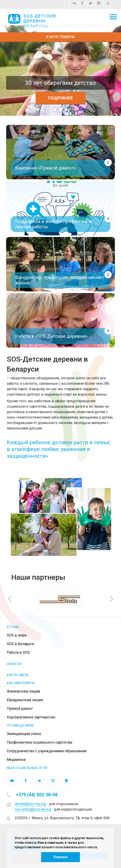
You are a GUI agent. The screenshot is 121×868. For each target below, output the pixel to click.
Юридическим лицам (25, 700)
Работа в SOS (18, 652)
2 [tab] (61, 110)
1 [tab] (55, 110)
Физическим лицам (23, 691)
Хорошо (60, 857)
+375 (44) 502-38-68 (37, 795)
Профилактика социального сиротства (40, 742)
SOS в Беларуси (20, 644)
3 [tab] (66, 110)
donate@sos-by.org (30, 804)
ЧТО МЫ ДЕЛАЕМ (20, 725)
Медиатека (16, 760)
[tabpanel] (60, 70)
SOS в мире (17, 635)
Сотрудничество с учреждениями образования (47, 751)
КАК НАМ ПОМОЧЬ (21, 683)
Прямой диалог (20, 709)
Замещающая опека (24, 734)
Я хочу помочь (61, 37)
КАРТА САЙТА (18, 675)
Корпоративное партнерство (31, 717)
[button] (10, 599)
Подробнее (60, 98)
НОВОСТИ (14, 664)
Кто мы (13, 627)
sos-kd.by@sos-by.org (33, 809)
